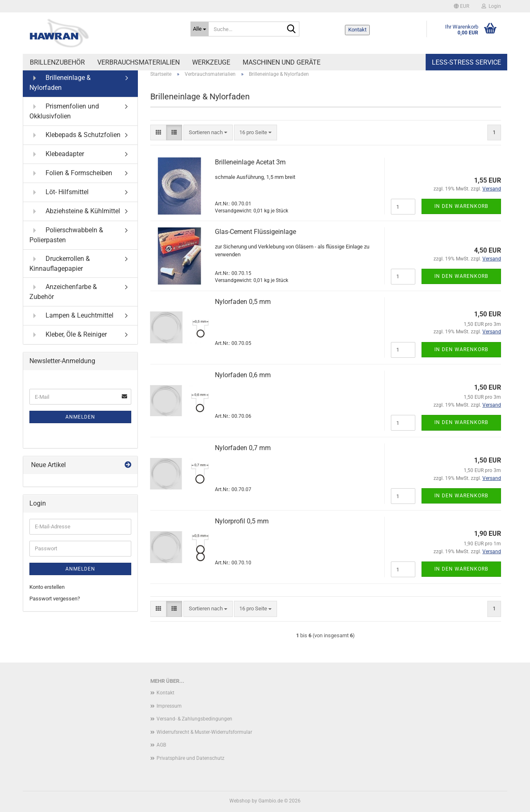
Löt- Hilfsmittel (59, 192)
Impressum (169, 706)
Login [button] (491, 6)
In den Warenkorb (461, 206)
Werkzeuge (211, 62)
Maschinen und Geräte (282, 62)
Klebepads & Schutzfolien (75, 135)
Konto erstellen (47, 587)
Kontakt (357, 30)
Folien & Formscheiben (71, 173)
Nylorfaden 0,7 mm (243, 448)
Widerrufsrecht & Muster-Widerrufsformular (204, 732)
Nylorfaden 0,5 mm (243, 302)
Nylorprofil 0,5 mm (242, 521)
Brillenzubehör (57, 62)
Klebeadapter (57, 154)
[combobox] (208, 133)
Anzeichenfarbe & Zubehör (63, 291)
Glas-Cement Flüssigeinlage (255, 232)
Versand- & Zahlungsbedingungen (194, 719)
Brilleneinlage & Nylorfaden (60, 82)
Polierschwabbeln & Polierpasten (66, 235)
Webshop (240, 801)
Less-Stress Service (466, 62)
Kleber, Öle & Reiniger (68, 335)
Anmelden (80, 417)
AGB (161, 745)
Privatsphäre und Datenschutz (190, 758)
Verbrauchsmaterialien (139, 62)
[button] (461, 6)
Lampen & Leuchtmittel (71, 316)
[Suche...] (200, 29)
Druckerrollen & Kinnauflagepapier (60, 263)
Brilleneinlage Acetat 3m (250, 162)
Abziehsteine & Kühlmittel (75, 211)
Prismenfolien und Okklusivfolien (64, 111)
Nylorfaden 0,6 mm (243, 375)
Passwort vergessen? (55, 599)
